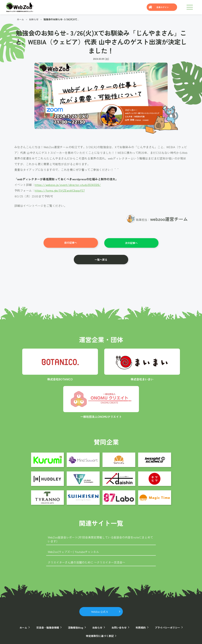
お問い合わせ (119, 627)
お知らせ (34, 19)
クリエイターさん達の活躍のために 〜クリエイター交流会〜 (86, 562)
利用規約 (140, 627)
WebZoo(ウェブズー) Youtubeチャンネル (73, 551)
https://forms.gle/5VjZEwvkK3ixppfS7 (60, 190)
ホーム (20, 19)
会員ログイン (162, 7)
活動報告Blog (76, 627)
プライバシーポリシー (167, 627)
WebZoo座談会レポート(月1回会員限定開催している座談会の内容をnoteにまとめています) (101, 539)
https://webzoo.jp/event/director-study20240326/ (68, 185)
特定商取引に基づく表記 (100, 635)
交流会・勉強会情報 (48, 627)
